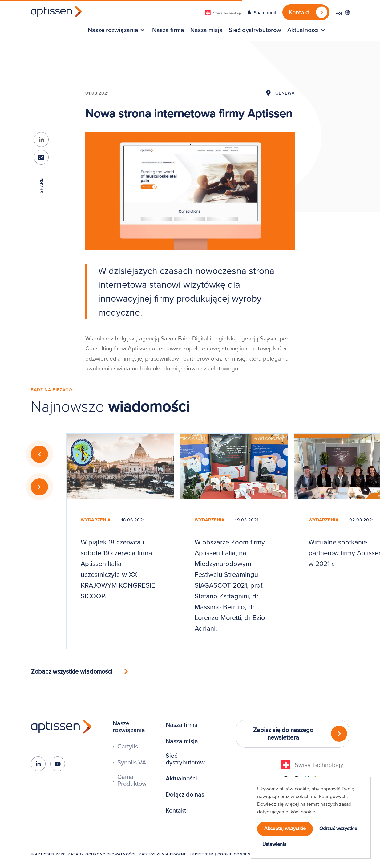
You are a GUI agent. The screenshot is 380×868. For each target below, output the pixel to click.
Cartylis (128, 746)
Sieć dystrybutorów (255, 30)
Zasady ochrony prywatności (102, 854)
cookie (308, 812)
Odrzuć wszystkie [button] (338, 828)
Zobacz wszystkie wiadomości (72, 671)
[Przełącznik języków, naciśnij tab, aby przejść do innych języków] (342, 13)
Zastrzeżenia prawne (163, 854)
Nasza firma (168, 30)
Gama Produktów (132, 780)
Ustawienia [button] (275, 844)
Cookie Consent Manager (246, 854)
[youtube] (58, 764)
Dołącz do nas (185, 794)
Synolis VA (132, 762)
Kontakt (176, 810)
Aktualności (303, 30)
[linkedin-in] (38, 764)
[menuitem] (115, 30)
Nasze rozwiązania (113, 30)
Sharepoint (265, 12)
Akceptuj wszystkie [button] (285, 828)
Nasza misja (206, 30)
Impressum (202, 854)
